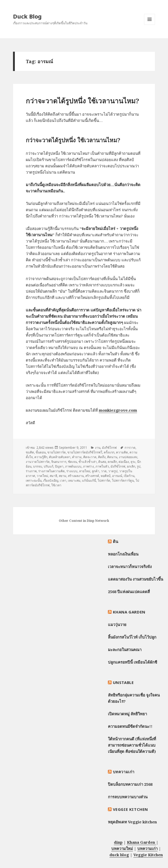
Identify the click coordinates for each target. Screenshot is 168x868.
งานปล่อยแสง (128, 457)
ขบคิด (30, 452)
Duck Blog (27, 16)
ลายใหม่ (85, 471)
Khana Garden (129, 612)
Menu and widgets (150, 25)
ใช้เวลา (56, 485)
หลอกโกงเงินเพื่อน (123, 554)
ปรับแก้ (49, 466)
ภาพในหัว (102, 466)
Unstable (123, 682)
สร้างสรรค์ (92, 476)
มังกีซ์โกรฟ (109, 448)
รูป (139, 466)
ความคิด (122, 452)
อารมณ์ (117, 476)
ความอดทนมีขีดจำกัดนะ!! (130, 726)
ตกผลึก (112, 462)
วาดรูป (113, 471)
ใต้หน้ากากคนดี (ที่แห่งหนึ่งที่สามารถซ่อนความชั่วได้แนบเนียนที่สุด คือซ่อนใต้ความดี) (132, 745)
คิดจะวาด (90, 457)
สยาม (63, 476)
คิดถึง (102, 457)
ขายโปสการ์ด (57, 452)
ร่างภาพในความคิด (51, 471)
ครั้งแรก (109, 452)
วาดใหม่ (42, 476)
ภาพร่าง (88, 466)
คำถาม (77, 457)
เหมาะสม (74, 480)
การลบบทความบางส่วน (128, 797)
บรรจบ (38, 466)
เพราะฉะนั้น (34, 480)
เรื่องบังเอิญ (51, 480)
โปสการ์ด (104, 480)
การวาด (130, 448)
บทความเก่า (124, 772)
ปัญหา (59, 466)
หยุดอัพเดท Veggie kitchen (132, 822)
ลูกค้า (96, 471)
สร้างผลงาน (76, 476)
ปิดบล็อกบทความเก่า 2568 (130, 784)
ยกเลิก (131, 466)
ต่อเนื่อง (124, 462)
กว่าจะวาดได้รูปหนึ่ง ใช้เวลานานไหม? (82, 101)
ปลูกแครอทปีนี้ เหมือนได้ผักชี (133, 662)
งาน (98, 448)
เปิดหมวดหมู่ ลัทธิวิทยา (127, 714)
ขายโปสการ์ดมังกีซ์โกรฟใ (85, 452)
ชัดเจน (72, 462)
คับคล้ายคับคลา (60, 457)
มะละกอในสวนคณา (125, 649)
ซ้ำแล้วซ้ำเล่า (88, 462)
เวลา (63, 480)
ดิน (116, 541)
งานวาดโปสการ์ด (38, 462)
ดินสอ (102, 462)
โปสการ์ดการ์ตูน (123, 480)
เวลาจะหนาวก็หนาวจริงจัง (130, 566)
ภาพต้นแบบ (73, 466)
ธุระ (133, 462)
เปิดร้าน (129, 476)
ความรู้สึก (41, 457)
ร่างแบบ (72, 471)
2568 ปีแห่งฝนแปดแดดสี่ (129, 592)
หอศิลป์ (106, 476)
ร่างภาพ (31, 471)
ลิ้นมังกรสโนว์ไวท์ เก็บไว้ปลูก (132, 637)
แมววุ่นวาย (117, 624)
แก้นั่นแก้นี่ (89, 480)
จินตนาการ (59, 462)
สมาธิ (53, 476)
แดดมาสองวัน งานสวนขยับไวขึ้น (135, 579)
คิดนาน (112, 457)
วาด (104, 471)
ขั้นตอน (41, 452)
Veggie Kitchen (130, 809)
